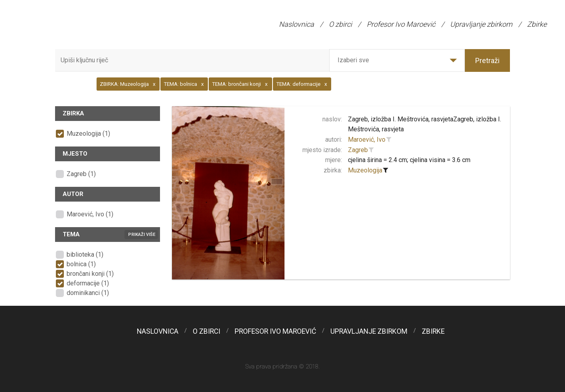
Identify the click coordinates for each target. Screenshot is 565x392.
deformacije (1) (88, 283)
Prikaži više (142, 235)
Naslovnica (296, 24)
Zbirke (537, 24)
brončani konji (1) (90, 274)
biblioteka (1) (85, 254)
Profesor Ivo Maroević (401, 24)
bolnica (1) (81, 264)
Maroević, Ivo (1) (90, 214)
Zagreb (358, 150)
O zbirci (340, 24)
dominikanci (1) (88, 293)
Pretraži (487, 60)
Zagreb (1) (81, 174)
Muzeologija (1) (88, 134)
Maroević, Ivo (367, 140)
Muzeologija (365, 170)
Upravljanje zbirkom (481, 24)
